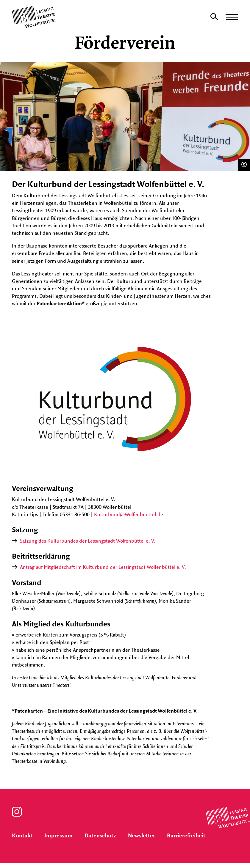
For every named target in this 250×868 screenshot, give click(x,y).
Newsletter (142, 836)
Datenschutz (100, 836)
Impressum (58, 836)
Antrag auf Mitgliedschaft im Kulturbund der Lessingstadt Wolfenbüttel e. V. (103, 567)
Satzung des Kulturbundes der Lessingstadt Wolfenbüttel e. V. (88, 541)
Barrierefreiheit (186, 836)
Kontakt (22, 836)
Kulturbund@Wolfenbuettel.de (129, 515)
